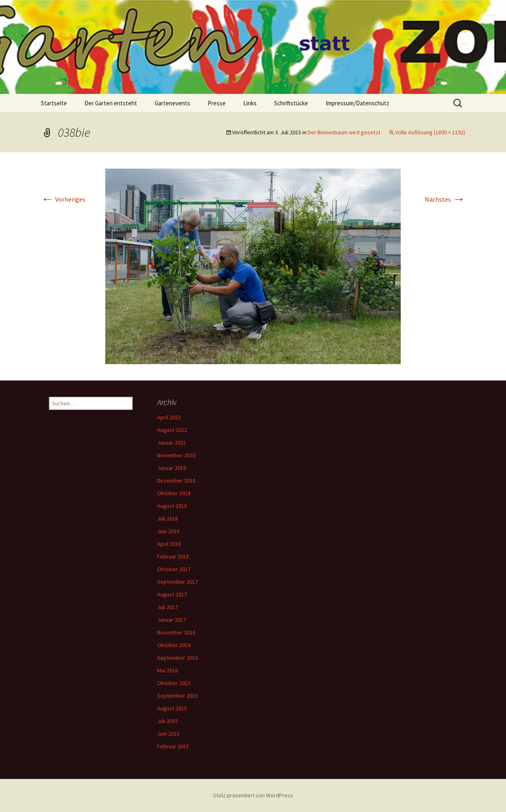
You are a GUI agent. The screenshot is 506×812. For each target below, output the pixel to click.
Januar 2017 (172, 620)
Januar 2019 (172, 468)
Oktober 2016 (174, 645)
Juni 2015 (168, 734)
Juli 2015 (168, 721)
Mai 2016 (168, 670)
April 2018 (169, 544)
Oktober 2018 (174, 493)
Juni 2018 (168, 531)
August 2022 (172, 430)
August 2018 (172, 506)
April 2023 (169, 417)
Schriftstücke (291, 103)
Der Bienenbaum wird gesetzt (344, 132)
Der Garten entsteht (111, 103)
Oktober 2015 (174, 683)
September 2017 (178, 582)
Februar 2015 (173, 746)
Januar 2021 (172, 443)
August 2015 (172, 708)
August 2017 (172, 594)
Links (250, 103)
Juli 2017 (168, 607)
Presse (217, 103)
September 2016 (178, 658)
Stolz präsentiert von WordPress (253, 795)
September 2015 (178, 696)
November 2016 (176, 632)
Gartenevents (172, 103)
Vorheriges (63, 199)
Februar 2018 (173, 556)
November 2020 (176, 455)
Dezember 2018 (176, 481)
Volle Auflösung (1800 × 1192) (430, 132)
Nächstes (445, 199)
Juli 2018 (168, 518)
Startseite (54, 103)
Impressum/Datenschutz (357, 103)
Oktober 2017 (174, 569)
